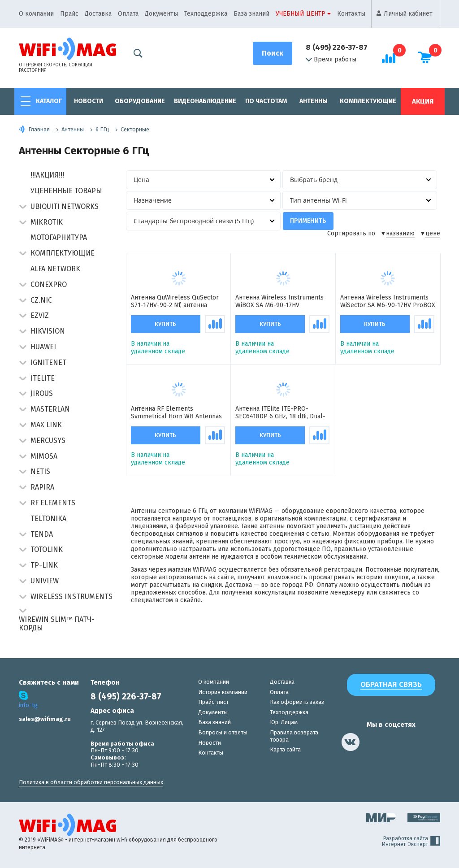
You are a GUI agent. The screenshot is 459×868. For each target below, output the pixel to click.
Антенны (314, 101)
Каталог (49, 101)
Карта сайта (285, 749)
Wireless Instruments (71, 597)
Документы (161, 14)
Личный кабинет (408, 14)
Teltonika (48, 519)
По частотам (266, 101)
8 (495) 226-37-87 (337, 47)
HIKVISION (48, 331)
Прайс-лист (213, 702)
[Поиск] (273, 53)
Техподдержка (206, 14)
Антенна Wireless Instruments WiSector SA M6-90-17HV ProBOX (388, 302)
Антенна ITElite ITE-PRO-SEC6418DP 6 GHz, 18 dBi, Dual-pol (280, 413)
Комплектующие (368, 101)
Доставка (98, 14)
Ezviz (40, 315)
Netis (40, 471)
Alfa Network (55, 269)
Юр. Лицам (284, 722)
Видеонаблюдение (205, 101)
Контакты (351, 14)
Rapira (42, 487)
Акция (423, 101)
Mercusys (48, 441)
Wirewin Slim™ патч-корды (57, 624)
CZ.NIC (41, 300)
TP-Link (44, 565)
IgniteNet (48, 362)
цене (433, 234)
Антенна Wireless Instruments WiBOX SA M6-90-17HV (279, 302)
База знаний (251, 14)
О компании (36, 14)
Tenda (42, 534)
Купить (165, 324)
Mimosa (44, 456)
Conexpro (49, 284)
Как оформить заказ (297, 702)
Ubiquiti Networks (65, 206)
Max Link (46, 425)
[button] (23, 207)
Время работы (331, 60)
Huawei (43, 347)
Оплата (128, 14)
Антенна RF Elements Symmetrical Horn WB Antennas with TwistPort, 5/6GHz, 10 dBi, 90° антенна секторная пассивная (176, 413)
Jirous (42, 393)
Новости (89, 101)
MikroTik (47, 222)
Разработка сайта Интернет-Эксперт (411, 842)
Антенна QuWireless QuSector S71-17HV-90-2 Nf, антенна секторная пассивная (175, 302)
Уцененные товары (66, 191)
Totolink (47, 549)
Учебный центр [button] (301, 14)
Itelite (43, 378)
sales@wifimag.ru (45, 719)
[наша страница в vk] (351, 742)
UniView (45, 581)
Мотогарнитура (59, 237)
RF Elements (53, 503)
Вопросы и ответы (223, 732)
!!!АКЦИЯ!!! (47, 175)
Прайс (69, 14)
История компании (223, 692)
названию (400, 234)
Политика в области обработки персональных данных (91, 782)
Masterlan (50, 409)
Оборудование (140, 101)
